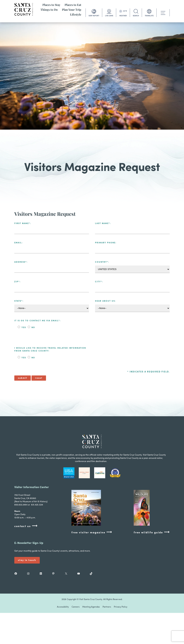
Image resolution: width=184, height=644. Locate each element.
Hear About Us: (105, 301)
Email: (19, 243)
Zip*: (17, 282)
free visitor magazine (92, 532)
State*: (19, 301)
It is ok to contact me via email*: (37, 321)
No (33, 328)
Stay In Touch (27, 560)
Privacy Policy (121, 607)
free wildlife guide (152, 532)
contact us (26, 526)
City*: (99, 282)
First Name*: (23, 224)
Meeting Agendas (91, 607)
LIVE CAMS (109, 16)
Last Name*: (103, 224)
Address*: (21, 262)
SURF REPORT (94, 16)
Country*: (102, 262)
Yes (24, 328)
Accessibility (63, 607)
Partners (107, 607)
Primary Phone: (106, 243)
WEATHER (123, 16)
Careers (76, 607)
